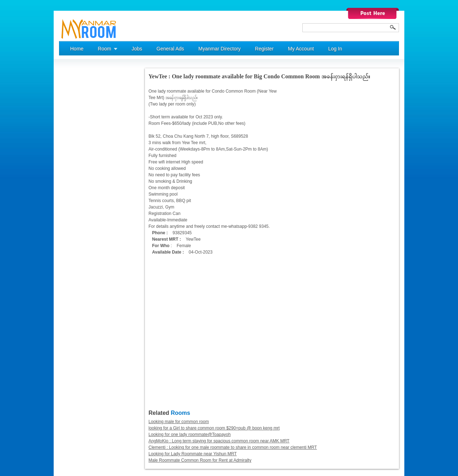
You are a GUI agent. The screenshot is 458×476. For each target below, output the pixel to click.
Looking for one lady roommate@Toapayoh (190, 435)
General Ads (170, 49)
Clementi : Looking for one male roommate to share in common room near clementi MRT (233, 447)
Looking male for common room (179, 422)
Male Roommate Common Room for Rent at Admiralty (200, 460)
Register (264, 49)
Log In (335, 49)
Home (77, 49)
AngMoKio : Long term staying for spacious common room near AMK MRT (219, 441)
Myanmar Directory (219, 49)
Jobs (137, 49)
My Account (301, 49)
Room (104, 49)
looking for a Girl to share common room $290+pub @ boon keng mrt (214, 428)
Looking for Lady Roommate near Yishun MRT (193, 454)
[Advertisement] (88, 176)
